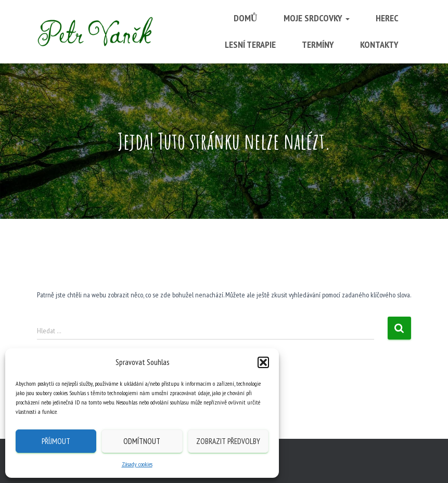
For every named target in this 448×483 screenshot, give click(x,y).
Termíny (318, 44)
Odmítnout (142, 441)
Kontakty (379, 44)
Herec (387, 18)
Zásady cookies (137, 464)
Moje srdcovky (317, 18)
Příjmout (56, 441)
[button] (263, 362)
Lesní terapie (250, 44)
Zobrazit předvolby (228, 441)
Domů (246, 18)
